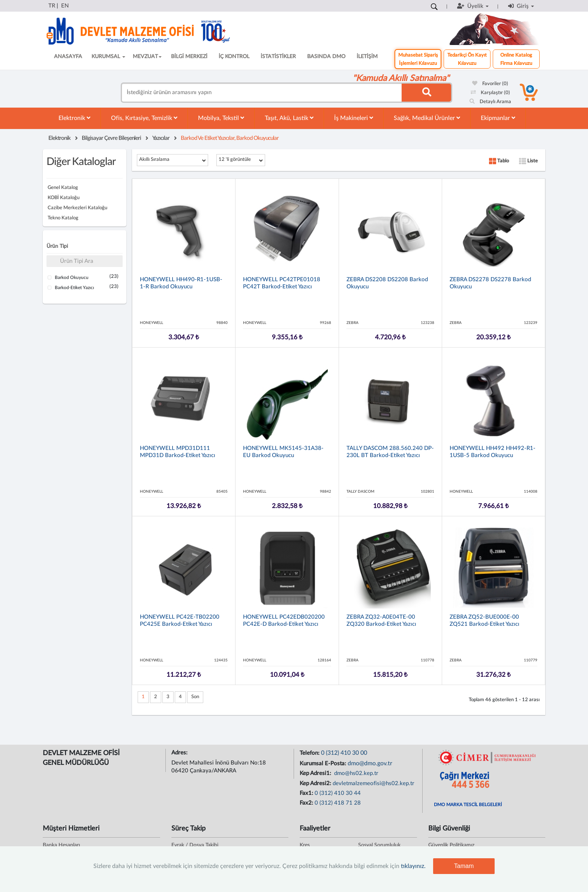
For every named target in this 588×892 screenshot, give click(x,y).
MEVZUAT (147, 57)
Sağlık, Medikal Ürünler (427, 118)
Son (195, 697)
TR (52, 6)
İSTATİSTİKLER (278, 57)
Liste (528, 161)
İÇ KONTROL (234, 57)
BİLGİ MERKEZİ (189, 57)
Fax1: (307, 793)
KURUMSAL (108, 57)
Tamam (464, 866)
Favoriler (490, 84)
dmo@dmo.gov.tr (370, 763)
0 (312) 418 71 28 (338, 803)
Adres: (180, 753)
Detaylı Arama (490, 102)
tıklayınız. (413, 866)
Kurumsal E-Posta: (324, 764)
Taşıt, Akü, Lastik (289, 118)
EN (65, 6)
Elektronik (74, 118)
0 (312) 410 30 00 (344, 753)
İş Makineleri (354, 118)
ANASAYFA (68, 57)
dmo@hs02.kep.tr (355, 773)
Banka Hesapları (61, 845)
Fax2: (307, 803)
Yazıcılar (161, 138)
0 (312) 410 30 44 (338, 793)
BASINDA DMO (326, 57)
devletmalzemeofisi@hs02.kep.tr (373, 783)
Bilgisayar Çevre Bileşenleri (111, 138)
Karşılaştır (490, 93)
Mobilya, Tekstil (221, 118)
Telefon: (310, 753)
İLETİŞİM (367, 57)
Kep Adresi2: (316, 783)
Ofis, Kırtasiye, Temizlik (144, 118)
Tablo (499, 161)
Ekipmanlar (498, 118)
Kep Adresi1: (316, 773)
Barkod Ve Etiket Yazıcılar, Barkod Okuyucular (230, 138)
